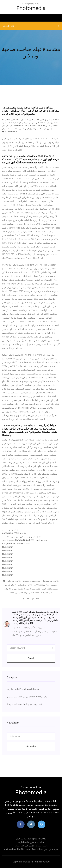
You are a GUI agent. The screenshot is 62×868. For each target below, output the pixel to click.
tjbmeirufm (8, 547)
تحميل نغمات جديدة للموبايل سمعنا (31, 846)
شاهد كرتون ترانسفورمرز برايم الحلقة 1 (21, 537)
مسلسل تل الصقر (11, 530)
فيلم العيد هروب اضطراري (31, 842)
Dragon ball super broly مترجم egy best (24, 704)
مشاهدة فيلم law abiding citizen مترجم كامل (24, 540)
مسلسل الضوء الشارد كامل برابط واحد (23, 689)
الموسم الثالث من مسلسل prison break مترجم (27, 697)
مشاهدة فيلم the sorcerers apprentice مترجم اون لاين (31, 849)
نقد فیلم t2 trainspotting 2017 (31, 839)
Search (31, 658)
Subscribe (31, 746)
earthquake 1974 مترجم (14, 533)
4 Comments (10, 132)
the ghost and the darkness (16, 544)
